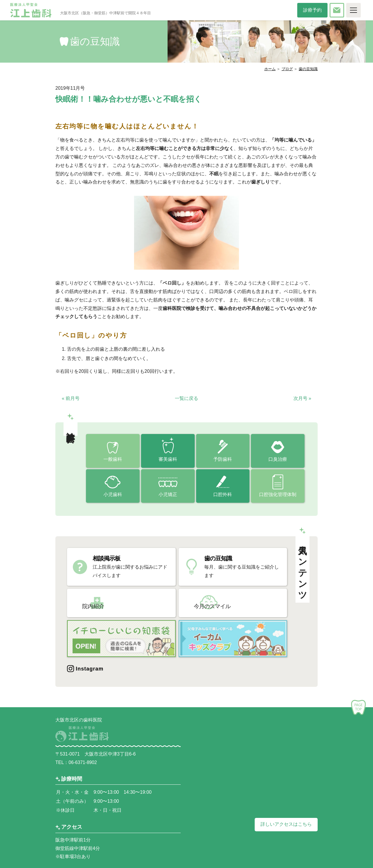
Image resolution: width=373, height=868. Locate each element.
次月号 (302, 398)
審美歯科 (168, 459)
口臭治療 (278, 459)
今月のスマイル (224, 603)
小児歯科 (113, 495)
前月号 (71, 398)
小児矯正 (168, 495)
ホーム (270, 69)
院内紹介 (104, 603)
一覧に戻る (186, 398)
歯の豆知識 (308, 69)
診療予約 (315, 10)
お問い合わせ (342, 10)
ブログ (287, 69)
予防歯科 (223, 459)
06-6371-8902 (83, 761)
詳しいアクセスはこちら (286, 823)
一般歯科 (113, 459)
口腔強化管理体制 (278, 495)
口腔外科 (223, 495)
